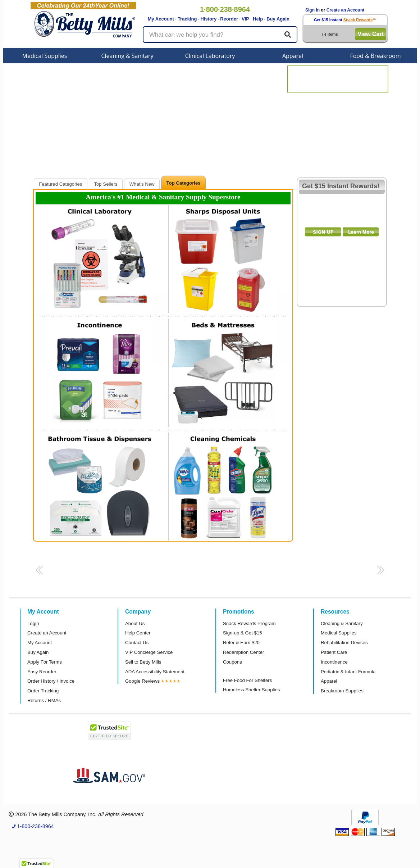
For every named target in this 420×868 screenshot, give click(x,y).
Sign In (312, 10)
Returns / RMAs (44, 700)
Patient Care (334, 652)
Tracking (187, 19)
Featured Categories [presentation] (60, 184)
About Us (135, 623)
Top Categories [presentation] (184, 183)
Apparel (293, 56)
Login (33, 623)
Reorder (229, 19)
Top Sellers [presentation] (106, 184)
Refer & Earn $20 (241, 643)
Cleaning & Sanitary (127, 56)
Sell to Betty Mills (143, 662)
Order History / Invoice (51, 681)
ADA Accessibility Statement (155, 672)
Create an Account (346, 10)
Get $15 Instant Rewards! (341, 186)
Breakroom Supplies (342, 691)
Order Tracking (43, 691)
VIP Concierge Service (149, 652)
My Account (161, 19)
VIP (245, 19)
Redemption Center (243, 652)
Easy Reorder (42, 672)
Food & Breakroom (375, 56)
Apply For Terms (45, 662)
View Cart (371, 34)
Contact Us (137, 643)
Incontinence (334, 662)
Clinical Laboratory (210, 56)
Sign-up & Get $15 (243, 633)
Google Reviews (142, 681)
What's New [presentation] (142, 184)
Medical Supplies (45, 56)
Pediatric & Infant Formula (348, 672)
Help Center (138, 633)
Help (258, 19)
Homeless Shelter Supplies (251, 690)
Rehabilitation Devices (344, 643)
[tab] (61, 184)
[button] (38, 572)
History (208, 19)
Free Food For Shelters (247, 680)
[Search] (288, 35)
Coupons (232, 662)
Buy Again (278, 19)
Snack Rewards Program (249, 623)
